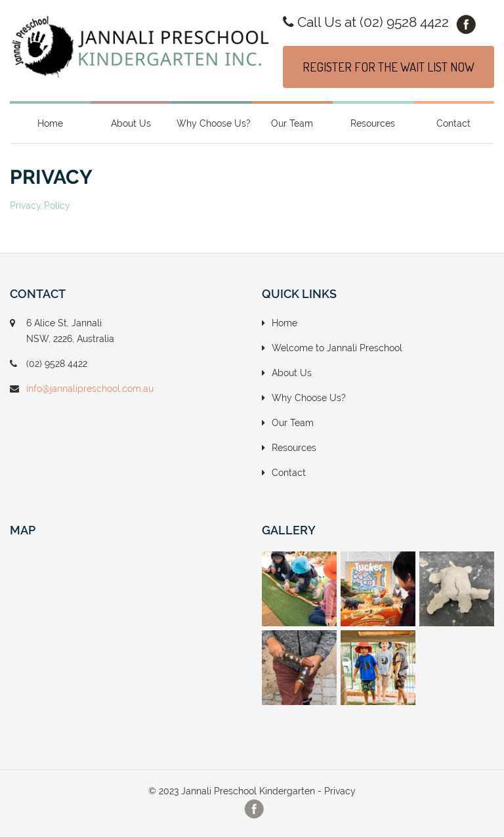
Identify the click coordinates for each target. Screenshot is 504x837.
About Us (131, 123)
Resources (373, 123)
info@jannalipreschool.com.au (90, 389)
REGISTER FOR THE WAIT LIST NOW (388, 67)
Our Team (292, 123)
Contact (453, 123)
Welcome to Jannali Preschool (337, 348)
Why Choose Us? (214, 123)
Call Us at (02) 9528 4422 (366, 22)
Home (50, 123)
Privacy (340, 791)
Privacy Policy (40, 205)
